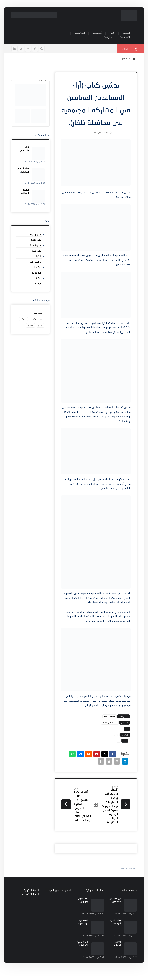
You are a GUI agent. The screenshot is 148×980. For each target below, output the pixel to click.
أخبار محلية (36, 240)
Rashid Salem (109, 725)
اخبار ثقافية (36, 245)
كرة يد (38, 284)
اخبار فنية (37, 251)
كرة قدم (37, 278)
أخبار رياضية (36, 234)
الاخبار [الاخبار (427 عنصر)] (40, 326)
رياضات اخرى (35, 262)
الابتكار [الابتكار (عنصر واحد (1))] (24, 320)
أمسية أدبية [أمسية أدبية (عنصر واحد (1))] (38, 313)
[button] (35, 49)
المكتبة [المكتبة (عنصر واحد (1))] (31, 326)
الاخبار (119, 738)
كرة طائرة (37, 273)
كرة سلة (37, 267)
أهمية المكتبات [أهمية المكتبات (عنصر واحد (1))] (37, 320)
